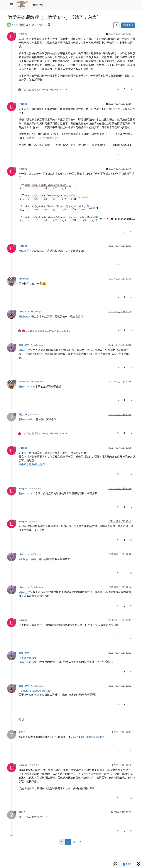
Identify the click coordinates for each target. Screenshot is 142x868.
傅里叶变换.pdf (27, 658)
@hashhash (31, 415)
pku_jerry (24, 312)
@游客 (33, 521)
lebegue (23, 34)
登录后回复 (128, 25)
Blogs (15, 25)
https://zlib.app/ (95, 737)
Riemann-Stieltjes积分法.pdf (35, 691)
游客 (21, 415)
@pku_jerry (37, 345)
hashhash (24, 279)
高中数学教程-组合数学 (32, 464)
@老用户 (34, 765)
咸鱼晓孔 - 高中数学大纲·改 (42, 138)
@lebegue (37, 312)
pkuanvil (37, 5)
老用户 (22, 732)
